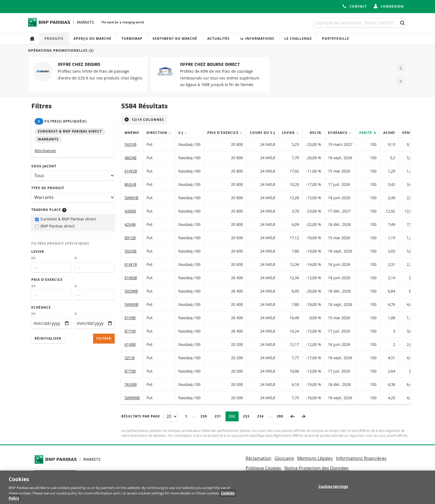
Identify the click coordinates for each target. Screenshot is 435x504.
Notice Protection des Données (317, 468)
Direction (157, 133)
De (34, 258)
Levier (38, 252)
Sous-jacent (44, 166)
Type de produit (48, 188)
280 (282, 416)
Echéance (41, 307)
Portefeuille (336, 39)
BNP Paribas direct (55, 226)
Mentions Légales (315, 458)
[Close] (426, 489)
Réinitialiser (45, 151)
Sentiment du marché (175, 39)
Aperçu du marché (92, 39)
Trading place (49, 210)
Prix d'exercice (47, 280)
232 (234, 416)
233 (248, 416)
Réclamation (258, 458)
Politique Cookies (263, 468)
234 (262, 416)
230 (205, 416)
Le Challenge (298, 39)
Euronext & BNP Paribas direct (66, 219)
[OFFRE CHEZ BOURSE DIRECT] (210, 75)
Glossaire (284, 458)
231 (219, 416)
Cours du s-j (262, 133)
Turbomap (132, 39)
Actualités (218, 39)
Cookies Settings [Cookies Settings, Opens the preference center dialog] (333, 489)
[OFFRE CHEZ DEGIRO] (88, 75)
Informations (257, 39)
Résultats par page (141, 416)
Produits (54, 39)
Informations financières (361, 458)
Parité (366, 133)
